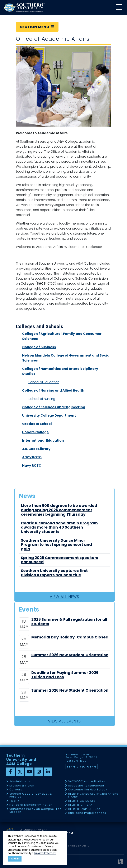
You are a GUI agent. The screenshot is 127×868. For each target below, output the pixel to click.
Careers (16, 790)
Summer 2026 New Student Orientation (70, 655)
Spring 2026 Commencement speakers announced (60, 560)
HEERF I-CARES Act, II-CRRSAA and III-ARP (93, 795)
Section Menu (37, 27)
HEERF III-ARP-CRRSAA (84, 809)
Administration (21, 782)
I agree (15, 859)
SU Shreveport (76, 846)
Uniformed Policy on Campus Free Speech (36, 811)
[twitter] (20, 772)
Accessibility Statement (86, 786)
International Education (43, 440)
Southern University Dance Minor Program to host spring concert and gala (56, 545)
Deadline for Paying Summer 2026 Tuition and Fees (65, 675)
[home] (24, 7)
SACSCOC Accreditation (86, 782)
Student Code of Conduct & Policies (31, 795)
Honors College (35, 432)
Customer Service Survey (88, 790)
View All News (64, 597)
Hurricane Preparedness (87, 813)
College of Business (39, 347)
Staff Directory (80, 767)
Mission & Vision (22, 786)
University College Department (49, 415)
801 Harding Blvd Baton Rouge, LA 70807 (81, 756)
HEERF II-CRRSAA (80, 805)
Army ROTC (32, 457)
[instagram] (39, 772)
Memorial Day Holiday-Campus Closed (70, 637)
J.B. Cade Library (36, 449)
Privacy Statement (45, 853)
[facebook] (10, 772)
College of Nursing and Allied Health (53, 390)
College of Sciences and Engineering (54, 407)
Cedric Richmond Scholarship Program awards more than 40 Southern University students (59, 528)
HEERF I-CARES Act (81, 801)
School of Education (44, 382)
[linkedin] (48, 772)
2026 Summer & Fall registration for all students (69, 622)
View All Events (64, 721)
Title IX (14, 801)
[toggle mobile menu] (119, 7)
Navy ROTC (32, 465)
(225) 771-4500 (76, 761)
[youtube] (29, 772)
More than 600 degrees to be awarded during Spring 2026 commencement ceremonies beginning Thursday (59, 510)
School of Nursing (42, 399)
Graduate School (37, 424)
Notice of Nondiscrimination (31, 805)
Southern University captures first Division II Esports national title (54, 573)
